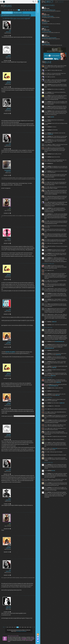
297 (15, 10)
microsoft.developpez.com (56, 395)
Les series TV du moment (48, 31)
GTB (10, 31)
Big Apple (9, 434)
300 (23, 10)
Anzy (46, 14)
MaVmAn (9, 108)
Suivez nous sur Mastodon (39, 639)
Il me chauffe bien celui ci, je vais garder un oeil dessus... (52, 17)
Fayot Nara (9, 607)
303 (31, 10)
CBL (10, 208)
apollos (9, 55)
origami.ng (59, 376)
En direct (49, 2)
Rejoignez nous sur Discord (39, 637)
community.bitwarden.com (61, 350)
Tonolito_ (9, 238)
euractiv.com (60, 364)
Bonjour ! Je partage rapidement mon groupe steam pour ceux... (53, 45)
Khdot (10, 499)
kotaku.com (55, 328)
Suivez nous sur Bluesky (39, 641)
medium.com (61, 391)
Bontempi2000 (8, 170)
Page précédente (6, 10)
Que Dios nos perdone (9, 352)
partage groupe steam (47, 44)
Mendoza (9, 82)
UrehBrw (47, 35)
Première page (4, 10)
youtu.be (53, 119)
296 (13, 10)
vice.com (54, 480)
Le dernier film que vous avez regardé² (16, 15)
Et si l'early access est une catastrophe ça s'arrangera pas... (53, 11)
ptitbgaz (9, 342)
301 (26, 10)
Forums (46, 27)
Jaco (46, 7)
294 (8, 10)
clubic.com (59, 404)
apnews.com (56, 384)
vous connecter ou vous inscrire (21, 631)
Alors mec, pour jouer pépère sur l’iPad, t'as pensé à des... (52, 39)
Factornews (7, 13)
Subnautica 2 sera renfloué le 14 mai (50, 10)
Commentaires (49, 5)
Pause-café (18, 13)
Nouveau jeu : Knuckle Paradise (49, 16)
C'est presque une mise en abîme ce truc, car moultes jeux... (52, 24)
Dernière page (35, 10)
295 (10, 10)
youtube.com (52, 136)
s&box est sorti (46, 23)
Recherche (32, 2)
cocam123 (47, 41)
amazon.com (56, 458)
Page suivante (33, 10)
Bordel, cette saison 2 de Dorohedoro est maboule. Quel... (52, 32)
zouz (10, 309)
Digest (61, 2)
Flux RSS (39, 634)
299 (20, 10)
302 (28, 10)
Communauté (39, 315)
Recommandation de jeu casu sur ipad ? (50, 38)
